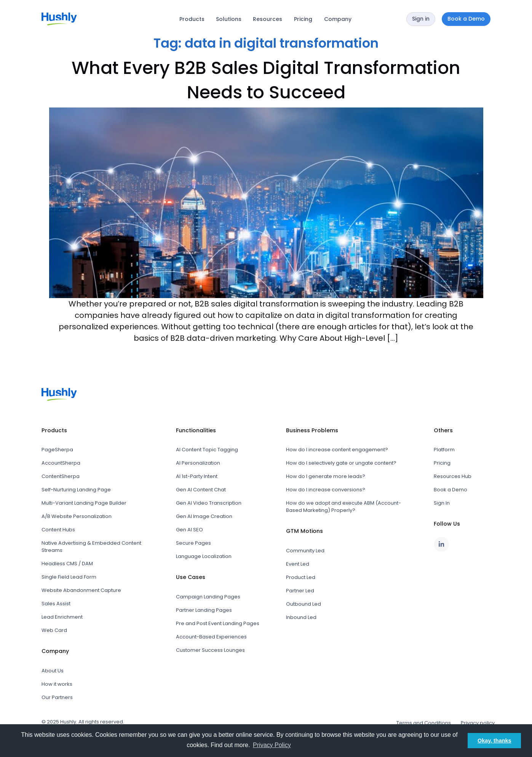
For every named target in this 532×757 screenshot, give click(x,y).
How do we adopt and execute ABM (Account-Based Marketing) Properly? (343, 507)
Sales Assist (56, 604)
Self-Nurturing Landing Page (76, 490)
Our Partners (57, 697)
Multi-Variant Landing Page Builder (84, 503)
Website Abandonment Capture (81, 590)
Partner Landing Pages (204, 610)
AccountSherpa (61, 463)
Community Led (305, 551)
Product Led (301, 577)
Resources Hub (453, 476)
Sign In (442, 503)
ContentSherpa (61, 476)
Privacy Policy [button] (272, 745)
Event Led (298, 564)
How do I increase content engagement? (337, 450)
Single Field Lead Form (69, 577)
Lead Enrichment (62, 617)
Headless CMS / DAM (67, 564)
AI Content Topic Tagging (207, 450)
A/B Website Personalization (77, 516)
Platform (444, 450)
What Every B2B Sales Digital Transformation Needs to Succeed (266, 80)
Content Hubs (58, 530)
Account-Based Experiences (211, 637)
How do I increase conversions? (326, 490)
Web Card (54, 630)
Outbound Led (304, 604)
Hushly (68, 722)
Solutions (229, 19)
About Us (53, 671)
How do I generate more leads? (326, 476)
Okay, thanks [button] (494, 741)
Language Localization (204, 556)
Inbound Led (301, 617)
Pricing (303, 19)
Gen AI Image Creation (204, 516)
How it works (57, 684)
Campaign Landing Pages (208, 597)
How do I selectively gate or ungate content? (341, 463)
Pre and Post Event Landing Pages (218, 623)
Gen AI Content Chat (201, 490)
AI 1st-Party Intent (197, 476)
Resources (268, 19)
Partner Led (300, 591)
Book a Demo (451, 490)
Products (192, 19)
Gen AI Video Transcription (209, 503)
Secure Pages (193, 543)
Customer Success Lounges (210, 650)
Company (338, 19)
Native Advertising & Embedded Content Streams (91, 547)
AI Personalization (198, 463)
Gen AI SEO (189, 530)
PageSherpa (57, 450)
